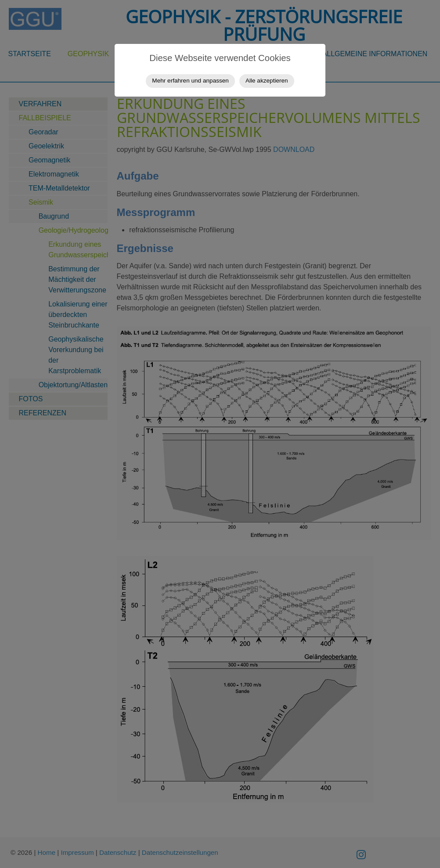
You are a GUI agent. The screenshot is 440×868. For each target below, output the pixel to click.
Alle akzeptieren (267, 81)
